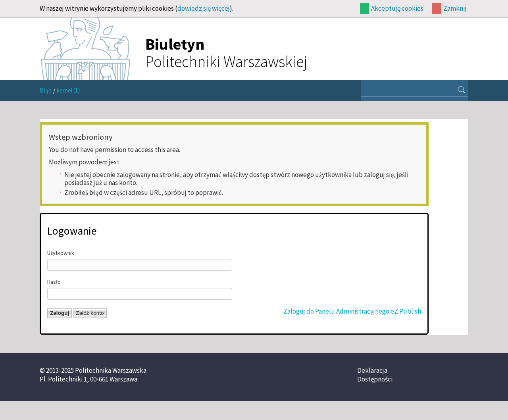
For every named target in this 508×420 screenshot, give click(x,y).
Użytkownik (61, 253)
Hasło (54, 282)
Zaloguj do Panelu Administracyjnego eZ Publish (352, 311)
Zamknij (455, 8)
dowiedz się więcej (204, 8)
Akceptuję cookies (397, 8)
